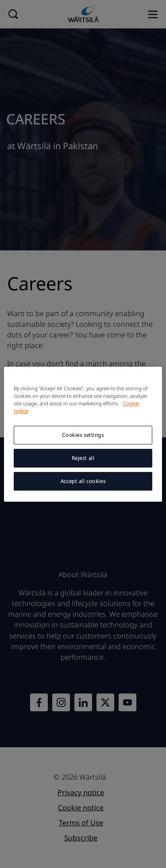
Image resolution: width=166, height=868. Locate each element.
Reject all (83, 458)
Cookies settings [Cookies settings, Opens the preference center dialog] (83, 435)
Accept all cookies (83, 481)
